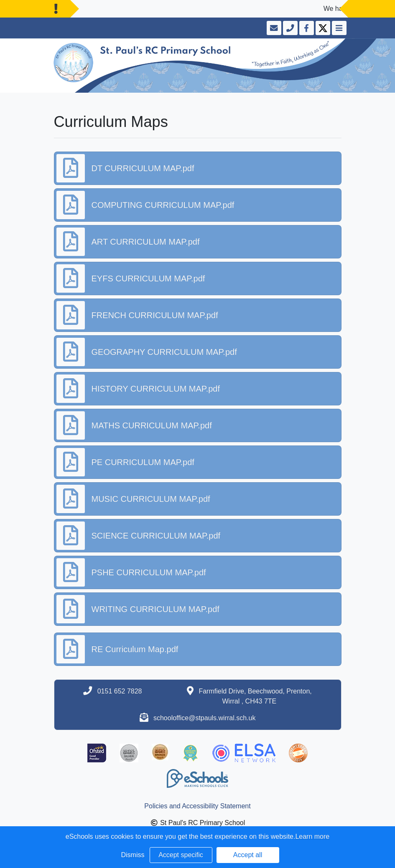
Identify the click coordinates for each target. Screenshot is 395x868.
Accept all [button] (248, 855)
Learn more (312, 836)
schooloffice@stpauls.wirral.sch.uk (205, 718)
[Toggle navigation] (338, 28)
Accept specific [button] (181, 855)
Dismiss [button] (133, 855)
